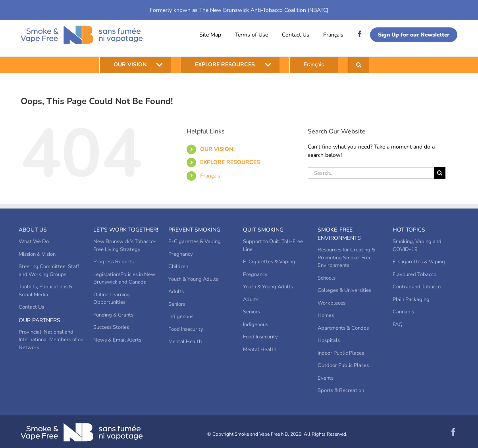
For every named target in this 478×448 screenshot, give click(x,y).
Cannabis (403, 312)
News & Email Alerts (117, 340)
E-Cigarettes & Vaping (195, 241)
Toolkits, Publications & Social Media (45, 291)
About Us (33, 230)
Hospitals (329, 340)
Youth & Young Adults (193, 279)
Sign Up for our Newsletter (414, 35)
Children (178, 266)
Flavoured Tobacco (414, 274)
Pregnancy (181, 254)
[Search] (440, 173)
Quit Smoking (263, 230)
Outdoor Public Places (343, 365)
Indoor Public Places (341, 353)
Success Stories (111, 327)
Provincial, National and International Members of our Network (52, 340)
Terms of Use (252, 35)
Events (326, 378)
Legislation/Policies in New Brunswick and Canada (124, 278)
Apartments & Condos (343, 328)
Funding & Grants (113, 315)
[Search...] (371, 173)
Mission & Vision (37, 254)
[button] (359, 65)
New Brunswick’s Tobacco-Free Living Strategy (125, 245)
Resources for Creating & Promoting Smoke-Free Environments (346, 258)
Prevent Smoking (194, 230)
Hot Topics (409, 230)
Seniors (177, 304)
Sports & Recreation (341, 390)
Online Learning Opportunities (112, 299)
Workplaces (332, 303)
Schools (327, 278)
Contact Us (296, 35)
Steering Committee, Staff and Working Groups (49, 270)
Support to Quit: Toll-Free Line (273, 245)
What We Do (34, 241)
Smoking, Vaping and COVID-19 (417, 245)
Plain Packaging (411, 299)
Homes (326, 315)
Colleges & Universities (344, 290)
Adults (176, 292)
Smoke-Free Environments (339, 234)
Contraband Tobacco (417, 287)
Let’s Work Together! (126, 230)
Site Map (210, 35)
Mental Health (185, 342)
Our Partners (40, 320)
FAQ (398, 324)
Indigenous (181, 317)
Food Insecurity (186, 329)
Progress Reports (114, 262)
